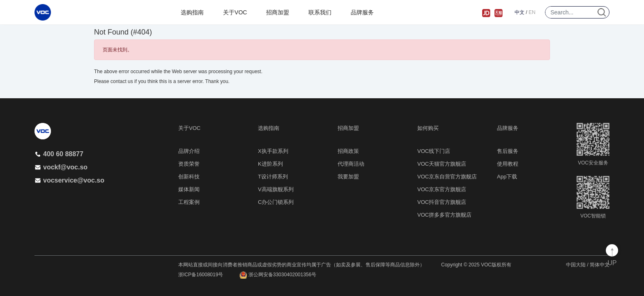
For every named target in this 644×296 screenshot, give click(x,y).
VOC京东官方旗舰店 (442, 189)
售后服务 (508, 151)
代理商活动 (351, 164)
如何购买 (428, 128)
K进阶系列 (270, 164)
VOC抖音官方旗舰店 (442, 202)
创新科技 (189, 177)
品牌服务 (362, 12)
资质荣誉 (189, 164)
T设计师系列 (273, 177)
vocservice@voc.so (69, 180)
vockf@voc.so (61, 167)
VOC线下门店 (434, 151)
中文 (520, 12)
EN (532, 12)
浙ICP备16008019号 (201, 275)
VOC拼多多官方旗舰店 (444, 215)
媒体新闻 (189, 189)
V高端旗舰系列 (276, 189)
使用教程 (508, 164)
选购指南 (192, 12)
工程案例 (189, 202)
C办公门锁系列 (276, 202)
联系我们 (320, 12)
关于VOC (235, 12)
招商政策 (348, 151)
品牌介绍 (189, 151)
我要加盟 (348, 177)
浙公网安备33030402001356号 (278, 275)
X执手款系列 (273, 151)
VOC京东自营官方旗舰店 (447, 177)
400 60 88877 (59, 154)
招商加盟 (278, 12)
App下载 (507, 177)
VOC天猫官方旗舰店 (442, 164)
